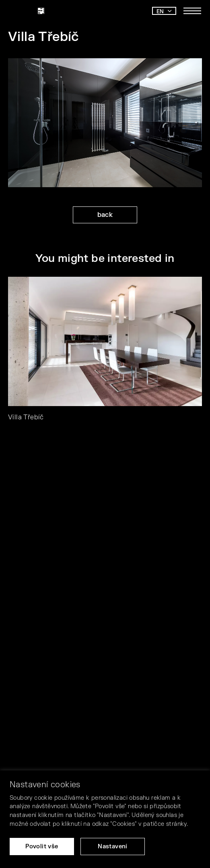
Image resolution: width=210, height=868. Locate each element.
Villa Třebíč (26, 417)
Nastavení (113, 847)
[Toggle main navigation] (192, 11)
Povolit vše (42, 847)
